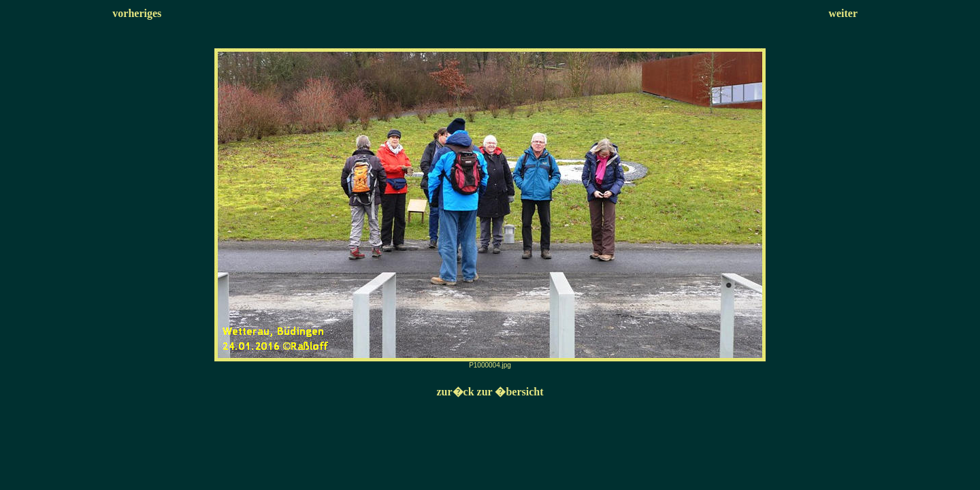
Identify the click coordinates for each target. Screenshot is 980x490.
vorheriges (137, 13)
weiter (843, 13)
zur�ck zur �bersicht (490, 392)
